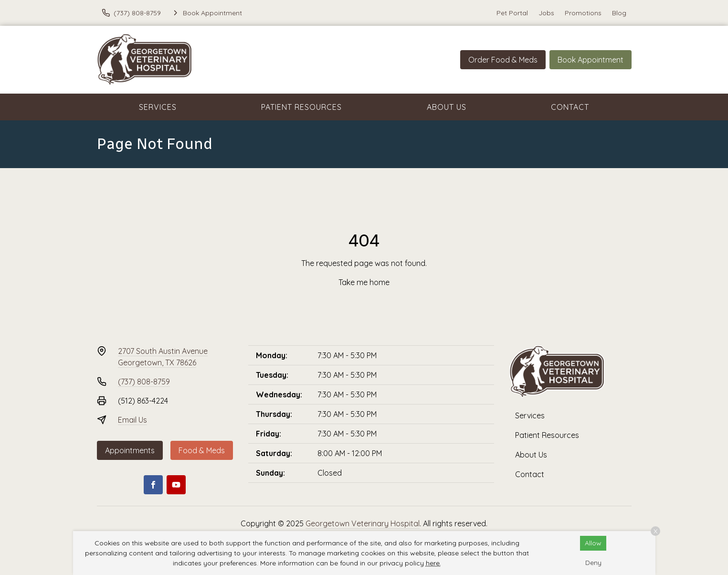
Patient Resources (301, 107)
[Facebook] (153, 485)
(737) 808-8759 (144, 382)
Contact (570, 107)
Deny (593, 563)
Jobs (546, 13)
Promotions (583, 13)
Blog (619, 13)
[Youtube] (176, 485)
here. (433, 563)
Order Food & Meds (503, 60)
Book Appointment (591, 60)
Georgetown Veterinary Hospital (363, 523)
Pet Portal (512, 13)
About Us (447, 107)
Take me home (364, 282)
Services (158, 107)
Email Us (132, 420)
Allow (593, 543)
